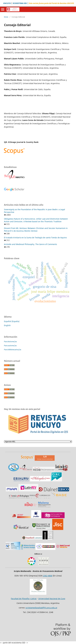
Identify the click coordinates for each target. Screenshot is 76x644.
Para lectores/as (10, 341)
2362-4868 (48, 576)
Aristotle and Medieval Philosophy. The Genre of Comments (30, 244)
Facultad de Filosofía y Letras (24, 599)
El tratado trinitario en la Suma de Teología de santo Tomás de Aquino (35, 238)
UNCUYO (7, 3)
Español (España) (12, 321)
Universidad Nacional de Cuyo (52, 599)
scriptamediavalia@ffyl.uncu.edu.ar (41, 608)
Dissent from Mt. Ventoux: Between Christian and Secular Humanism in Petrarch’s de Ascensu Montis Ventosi (36, 230)
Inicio (6, 17)
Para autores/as (10, 345)
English (7, 325)
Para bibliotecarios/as (13, 350)
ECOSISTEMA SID (20, 3)
